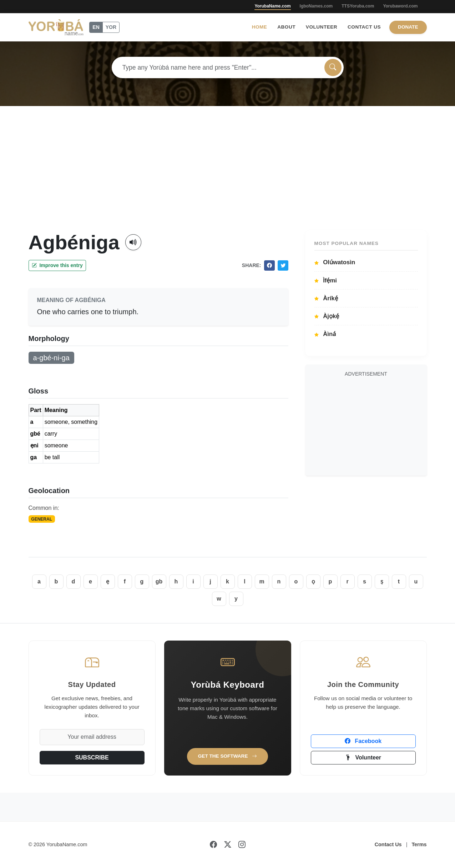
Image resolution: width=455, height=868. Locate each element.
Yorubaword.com (400, 6)
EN (96, 27)
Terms (419, 844)
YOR (111, 27)
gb (159, 581)
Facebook (363, 741)
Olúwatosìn (335, 262)
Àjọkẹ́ (327, 316)
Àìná (325, 334)
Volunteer (322, 27)
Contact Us (364, 27)
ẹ (108, 581)
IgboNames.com (316, 6)
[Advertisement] (228, 177)
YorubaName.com (272, 6)
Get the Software (228, 756)
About (286, 27)
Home (260, 27)
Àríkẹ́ (326, 298)
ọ (313, 581)
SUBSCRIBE (92, 757)
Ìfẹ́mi (326, 280)
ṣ (382, 581)
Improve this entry (57, 265)
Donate (408, 27)
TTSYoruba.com (358, 6)
